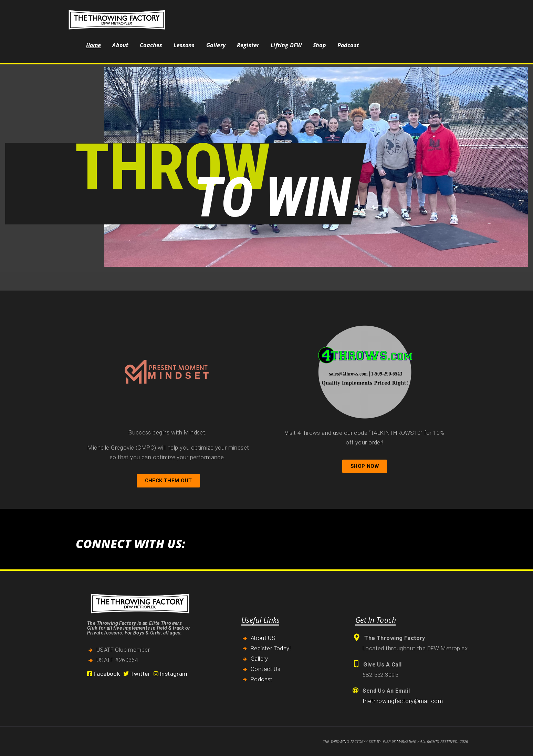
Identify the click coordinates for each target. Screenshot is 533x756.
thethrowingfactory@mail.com (403, 701)
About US (263, 638)
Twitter (137, 674)
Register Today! (271, 648)
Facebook (103, 674)
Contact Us (265, 669)
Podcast (262, 679)
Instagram (171, 674)
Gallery (259, 659)
